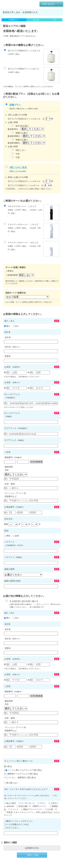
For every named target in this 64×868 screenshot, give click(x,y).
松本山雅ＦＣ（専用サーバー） (32, 806)
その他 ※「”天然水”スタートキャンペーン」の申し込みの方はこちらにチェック (32, 812)
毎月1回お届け (20, 126)
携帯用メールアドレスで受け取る (23, 774)
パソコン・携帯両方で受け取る (22, 778)
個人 (7, 326)
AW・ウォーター (12, 3)
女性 (16, 536)
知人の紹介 (10, 803)
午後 (16, 157)
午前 (16, 154)
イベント (13, 809)
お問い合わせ (48, 4)
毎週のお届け (20, 140)
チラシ (42, 803)
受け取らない (12, 783)
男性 (7, 536)
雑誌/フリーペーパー (32, 809)
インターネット (27, 803)
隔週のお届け (20, 133)
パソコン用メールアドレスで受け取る (25, 770)
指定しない (19, 150)
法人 (16, 326)
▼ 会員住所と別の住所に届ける (33, 604)
